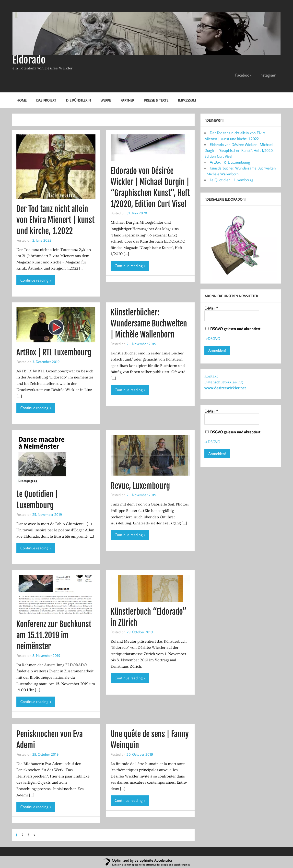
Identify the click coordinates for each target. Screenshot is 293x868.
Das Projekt (46, 100)
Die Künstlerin (78, 100)
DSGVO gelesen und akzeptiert (233, 329)
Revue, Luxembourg (140, 486)
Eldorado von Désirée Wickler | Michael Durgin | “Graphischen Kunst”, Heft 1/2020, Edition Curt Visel (239, 150)
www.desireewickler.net (225, 388)
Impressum (187, 100)
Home (22, 100)
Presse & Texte (156, 100)
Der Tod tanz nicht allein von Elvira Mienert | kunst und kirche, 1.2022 (55, 220)
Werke (106, 100)
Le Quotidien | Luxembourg (232, 180)
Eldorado (29, 60)
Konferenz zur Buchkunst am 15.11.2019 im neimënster (54, 635)
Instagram (268, 75)
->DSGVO (212, 338)
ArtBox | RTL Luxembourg (54, 352)
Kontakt (211, 376)
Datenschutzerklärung (223, 382)
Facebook (243, 75)
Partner (127, 100)
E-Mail (211, 308)
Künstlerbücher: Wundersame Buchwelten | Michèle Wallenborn (149, 324)
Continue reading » (36, 280)
